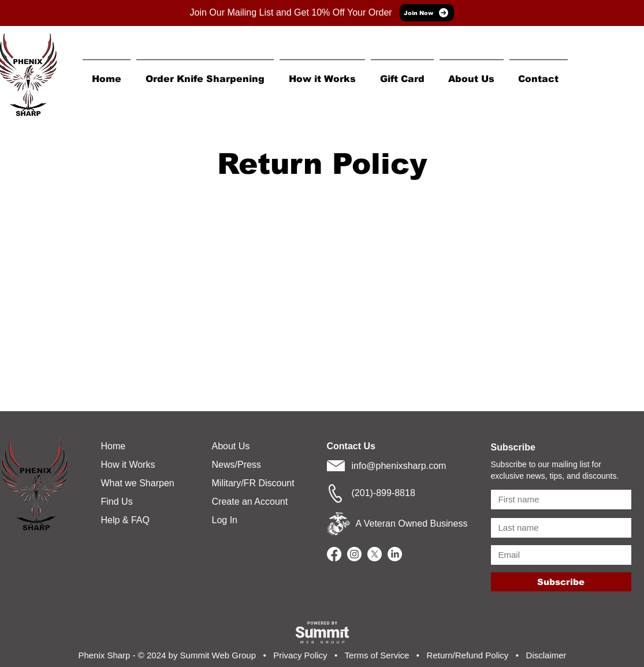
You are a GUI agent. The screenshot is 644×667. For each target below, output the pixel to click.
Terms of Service (377, 655)
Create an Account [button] (250, 502)
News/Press (237, 465)
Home (113, 446)
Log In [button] (225, 520)
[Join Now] (427, 13)
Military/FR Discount (253, 483)
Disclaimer (546, 655)
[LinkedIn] (395, 554)
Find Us (117, 502)
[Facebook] (334, 554)
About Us (231, 446)
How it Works (128, 465)
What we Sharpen (138, 483)
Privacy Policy (300, 655)
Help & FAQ (125, 520)
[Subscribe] (561, 582)
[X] (375, 554)
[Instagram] (354, 554)
